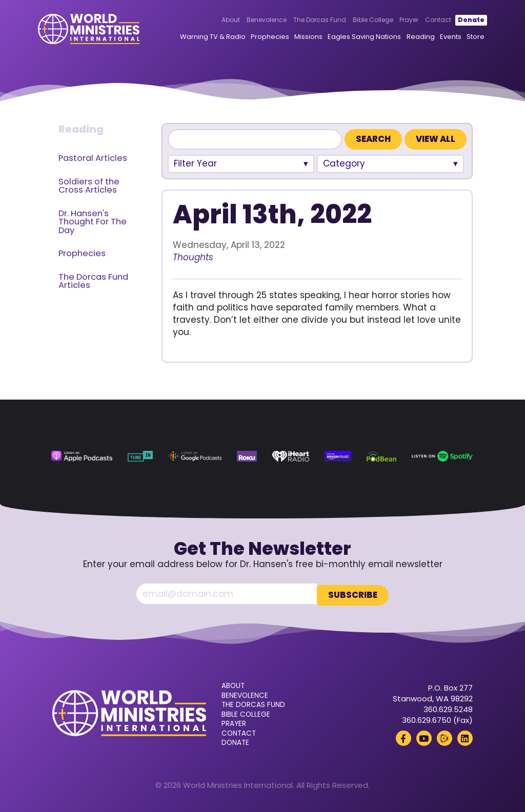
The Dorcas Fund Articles (93, 281)
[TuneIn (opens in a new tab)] (140, 456)
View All (436, 139)
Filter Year (195, 163)
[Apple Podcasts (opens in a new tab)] (82, 456)
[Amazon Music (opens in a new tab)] (338, 456)
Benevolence (252, 21)
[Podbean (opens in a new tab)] (381, 456)
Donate (456, 21)
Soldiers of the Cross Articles (89, 186)
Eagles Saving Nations (350, 38)
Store (461, 38)
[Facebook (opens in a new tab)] (403, 737)
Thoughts (193, 257)
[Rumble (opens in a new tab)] (445, 737)
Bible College (358, 21)
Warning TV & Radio (198, 38)
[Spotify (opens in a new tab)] (443, 456)
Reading (406, 38)
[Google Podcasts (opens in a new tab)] (195, 456)
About (216, 21)
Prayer (395, 21)
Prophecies (255, 38)
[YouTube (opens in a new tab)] (424, 737)
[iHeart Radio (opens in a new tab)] (291, 456)
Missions (294, 38)
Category (344, 163)
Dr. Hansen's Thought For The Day (93, 222)
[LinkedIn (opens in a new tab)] (465, 737)
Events (436, 38)
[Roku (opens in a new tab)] (247, 456)
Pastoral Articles (93, 158)
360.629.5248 (448, 708)
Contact (424, 21)
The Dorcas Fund (305, 21)
